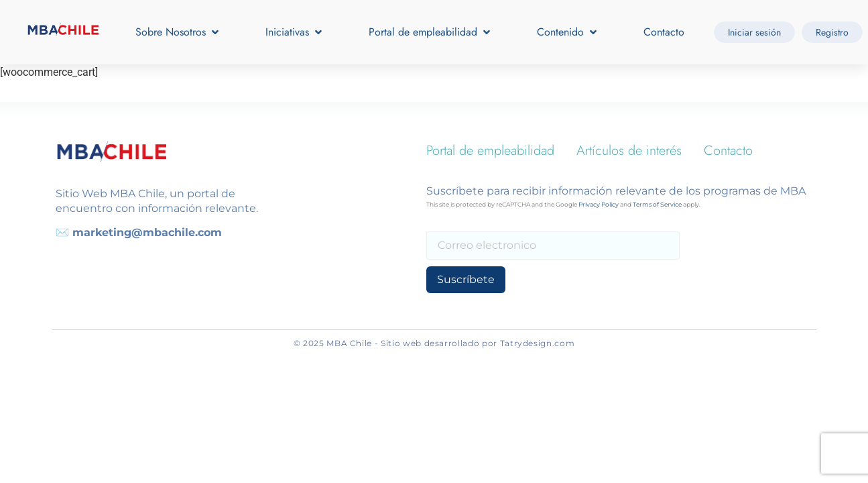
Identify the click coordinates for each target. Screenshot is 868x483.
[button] (178, 32)
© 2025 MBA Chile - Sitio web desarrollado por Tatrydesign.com (434, 343)
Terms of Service (657, 204)
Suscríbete (466, 279)
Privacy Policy (599, 204)
